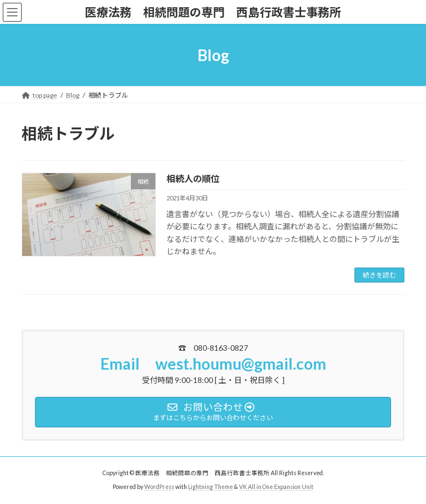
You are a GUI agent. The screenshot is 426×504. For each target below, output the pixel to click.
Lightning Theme (211, 487)
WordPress (159, 487)
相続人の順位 (193, 178)
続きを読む (379, 275)
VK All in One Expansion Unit (276, 487)
